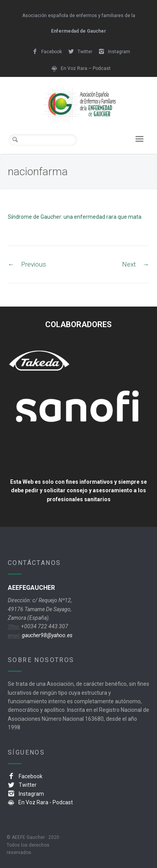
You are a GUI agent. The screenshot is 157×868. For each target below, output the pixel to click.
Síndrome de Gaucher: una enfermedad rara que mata (75, 217)
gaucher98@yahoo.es (47, 635)
